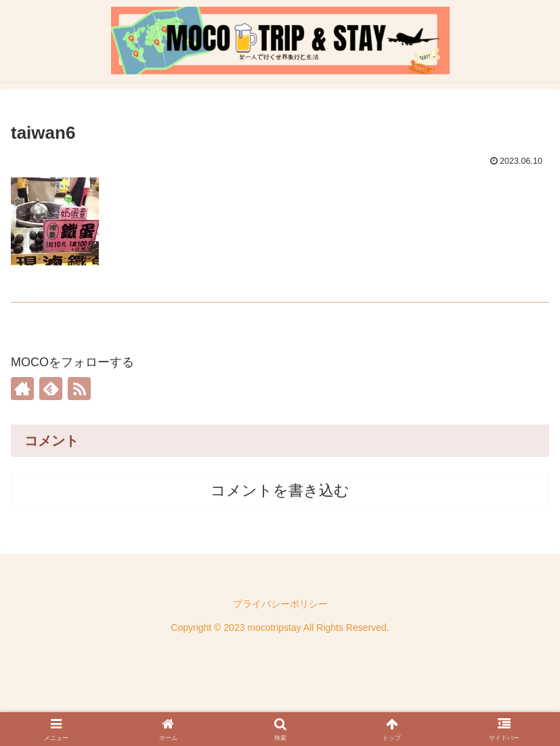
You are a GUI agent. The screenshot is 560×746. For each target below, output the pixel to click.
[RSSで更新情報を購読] (79, 389)
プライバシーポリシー (280, 604)
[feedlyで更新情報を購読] (51, 389)
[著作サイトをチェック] (22, 389)
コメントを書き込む (280, 490)
